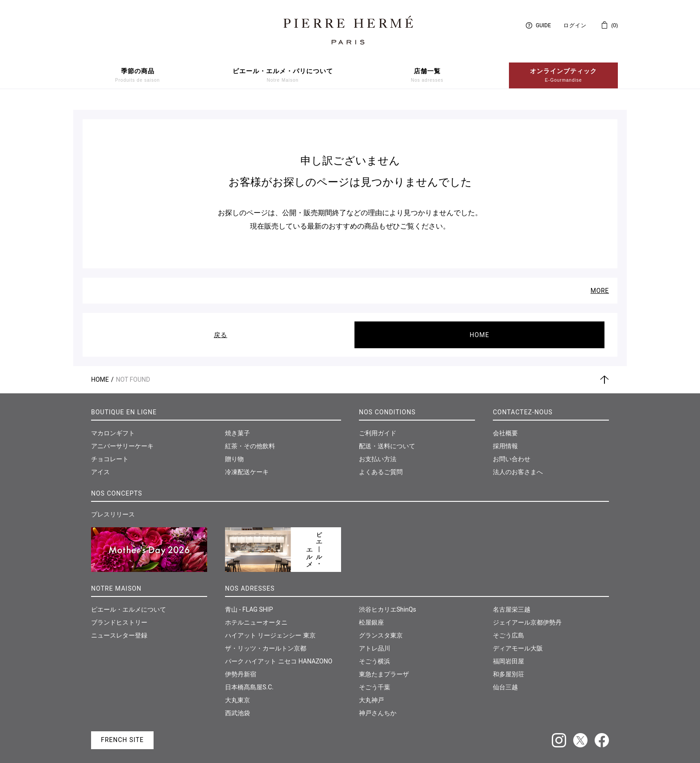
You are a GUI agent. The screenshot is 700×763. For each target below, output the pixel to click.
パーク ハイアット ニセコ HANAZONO (279, 654)
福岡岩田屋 (508, 654)
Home (100, 372)
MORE (600, 284)
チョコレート (110, 452)
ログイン (575, 25)
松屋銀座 (371, 615)
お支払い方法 (378, 452)
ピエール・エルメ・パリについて (283, 75)
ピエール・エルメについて (129, 602)
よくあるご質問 (381, 465)
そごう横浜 (375, 654)
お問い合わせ (512, 452)
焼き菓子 (237, 426)
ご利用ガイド (378, 426)
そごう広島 (508, 628)
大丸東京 (237, 693)
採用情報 (505, 439)
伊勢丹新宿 (241, 667)
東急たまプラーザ (384, 667)
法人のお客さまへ (518, 465)
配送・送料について (387, 439)
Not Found (133, 372)
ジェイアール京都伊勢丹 (527, 615)
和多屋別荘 (508, 667)
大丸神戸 (371, 693)
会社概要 (505, 426)
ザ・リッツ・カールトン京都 (266, 641)
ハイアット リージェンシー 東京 (270, 628)
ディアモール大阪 (518, 641)
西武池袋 (237, 706)
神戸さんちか (378, 706)
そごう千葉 (375, 680)
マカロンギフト (113, 426)
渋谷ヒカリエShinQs (387, 602)
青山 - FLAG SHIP (249, 602)
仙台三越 (505, 680)
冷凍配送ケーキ (247, 465)
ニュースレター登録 (119, 628)
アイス (100, 465)
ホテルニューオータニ (256, 615)
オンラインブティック (563, 75)
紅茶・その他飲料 (250, 439)
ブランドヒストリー (119, 615)
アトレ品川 (375, 641)
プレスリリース (113, 507)
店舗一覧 (427, 75)
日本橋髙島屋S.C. (249, 680)
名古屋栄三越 (512, 602)
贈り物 (234, 452)
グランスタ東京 (381, 628)
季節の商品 (137, 75)
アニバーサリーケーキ (122, 439)
